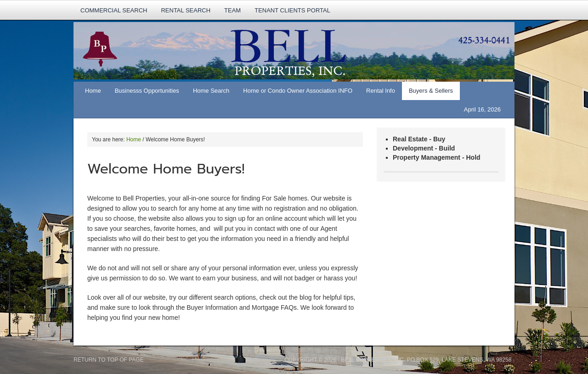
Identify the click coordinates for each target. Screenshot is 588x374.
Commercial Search (114, 10)
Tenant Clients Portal (292, 10)
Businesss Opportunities (147, 91)
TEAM (232, 10)
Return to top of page (109, 360)
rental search (186, 10)
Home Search (208, 94)
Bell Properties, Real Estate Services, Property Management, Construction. (285, 52)
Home (93, 91)
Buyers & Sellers (427, 94)
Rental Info (377, 94)
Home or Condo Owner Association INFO (294, 94)
